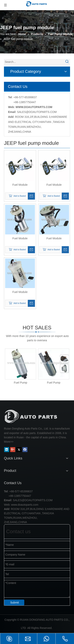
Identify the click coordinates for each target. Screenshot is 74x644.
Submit (15, 603)
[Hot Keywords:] (67, 62)
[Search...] (34, 62)
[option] (21, 367)
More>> (9, 442)
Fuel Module (20, 185)
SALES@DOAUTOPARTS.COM (37, 112)
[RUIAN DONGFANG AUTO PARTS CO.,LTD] (32, 416)
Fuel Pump (21, 383)
